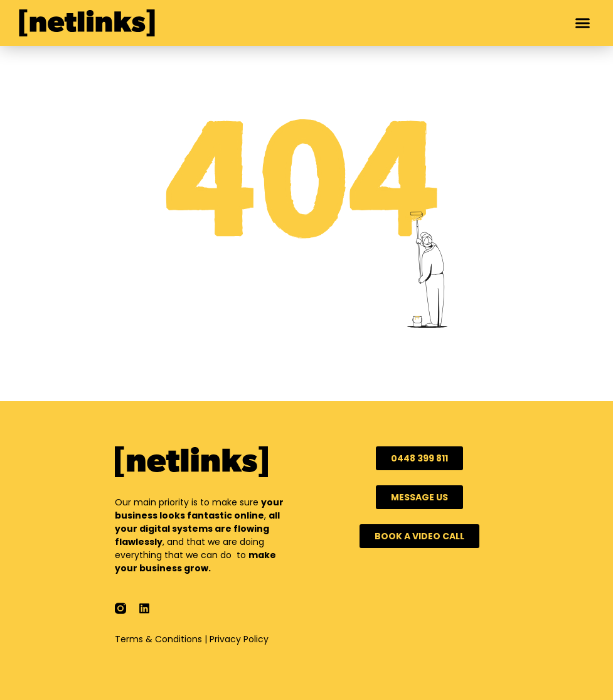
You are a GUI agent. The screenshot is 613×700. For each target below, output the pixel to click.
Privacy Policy (239, 639)
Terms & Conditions (158, 639)
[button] (583, 23)
